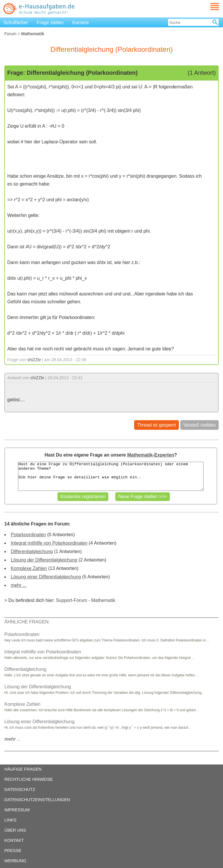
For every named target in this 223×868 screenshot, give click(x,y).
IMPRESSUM (17, 810)
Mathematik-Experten (151, 455)
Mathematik (103, 600)
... (13, 739)
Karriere (81, 23)
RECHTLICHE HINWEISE (29, 779)
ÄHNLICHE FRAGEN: (27, 622)
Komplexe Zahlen (29, 568)
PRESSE (13, 851)
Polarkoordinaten (28, 535)
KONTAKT (14, 840)
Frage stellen (50, 23)
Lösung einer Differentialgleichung (46, 577)
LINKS (10, 820)
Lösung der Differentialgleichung (44, 560)
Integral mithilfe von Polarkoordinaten (49, 543)
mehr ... (19, 585)
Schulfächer (16, 23)
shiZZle (34, 360)
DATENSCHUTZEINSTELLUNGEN (37, 800)
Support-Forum (71, 600)
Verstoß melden (199, 425)
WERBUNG (15, 861)
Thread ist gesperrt (157, 425)
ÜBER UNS (15, 830)
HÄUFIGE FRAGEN (23, 769)
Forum (10, 34)
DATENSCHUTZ (20, 789)
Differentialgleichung (32, 551)
